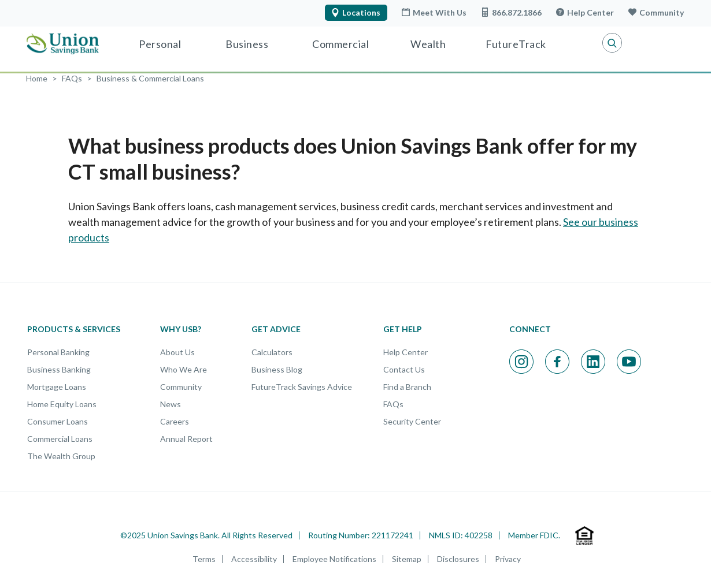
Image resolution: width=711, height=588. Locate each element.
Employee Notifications (334, 559)
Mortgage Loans (57, 387)
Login (654, 43)
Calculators (272, 352)
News (171, 404)
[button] (602, 43)
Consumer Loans (58, 421)
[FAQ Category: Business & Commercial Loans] (150, 78)
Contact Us (404, 369)
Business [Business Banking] (247, 44)
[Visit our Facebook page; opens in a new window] (557, 362)
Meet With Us (434, 12)
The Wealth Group (61, 456)
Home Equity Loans (62, 404)
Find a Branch (407, 387)
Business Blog (277, 369)
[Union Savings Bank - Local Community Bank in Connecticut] (63, 44)
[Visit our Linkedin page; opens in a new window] (593, 362)
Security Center (412, 421)
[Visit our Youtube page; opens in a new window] (629, 362)
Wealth (428, 44)
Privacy (508, 559)
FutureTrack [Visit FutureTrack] (516, 44)
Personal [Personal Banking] (160, 44)
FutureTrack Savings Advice (302, 387)
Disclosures (458, 559)
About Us (177, 352)
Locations (355, 12)
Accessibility (254, 559)
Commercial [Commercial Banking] (340, 44)
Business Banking (59, 369)
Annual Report (186, 439)
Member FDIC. (534, 535)
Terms (204, 559)
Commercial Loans (60, 439)
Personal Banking (58, 352)
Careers (175, 421)
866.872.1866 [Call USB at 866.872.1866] (511, 12)
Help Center (585, 12)
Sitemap (407, 559)
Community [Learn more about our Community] (656, 12)
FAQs (393, 404)
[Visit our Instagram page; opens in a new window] (521, 362)
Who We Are (184, 369)
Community (181, 387)
